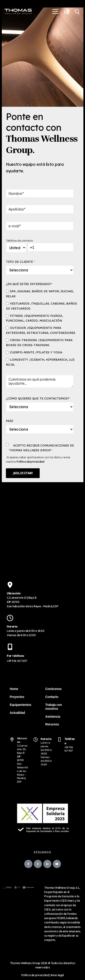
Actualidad (17, 713)
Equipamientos (21, 705)
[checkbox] (42, 328)
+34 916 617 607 (17, 661)
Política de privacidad (30, 462)
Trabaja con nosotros (54, 707)
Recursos (52, 724)
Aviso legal (57, 975)
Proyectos (17, 697)
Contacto (52, 697)
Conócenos (53, 689)
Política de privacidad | (36, 975)
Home (14, 689)
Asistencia (53, 717)
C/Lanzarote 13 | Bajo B (22, 749)
